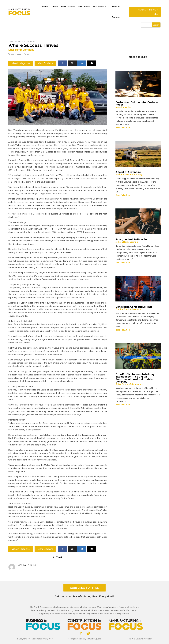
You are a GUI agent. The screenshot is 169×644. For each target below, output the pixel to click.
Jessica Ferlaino (24, 54)
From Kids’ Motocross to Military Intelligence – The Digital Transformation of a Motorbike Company (138, 379)
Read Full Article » (124, 128)
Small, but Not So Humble (138, 241)
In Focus (20, 41)
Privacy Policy (48, 639)
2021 (11, 41)
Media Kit (116, 7)
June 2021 (32, 41)
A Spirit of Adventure (138, 173)
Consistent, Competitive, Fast (138, 308)
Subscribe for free (148, 12)
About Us (116, 17)
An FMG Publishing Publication (140, 639)
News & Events (68, 7)
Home (45, 7)
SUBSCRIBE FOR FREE (84, 588)
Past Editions (84, 7)
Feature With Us (101, 7)
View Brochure (45, 63)
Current (54, 7)
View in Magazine (21, 63)
